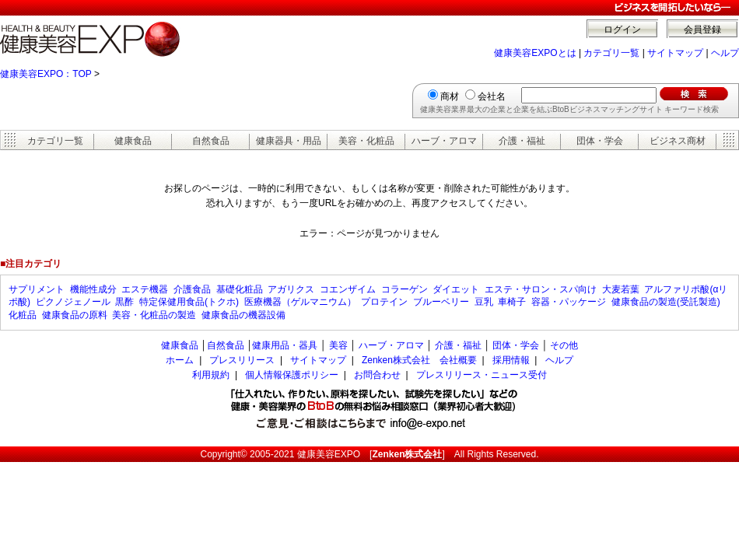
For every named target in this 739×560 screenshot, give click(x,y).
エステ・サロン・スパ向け (541, 289)
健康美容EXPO (329, 454)
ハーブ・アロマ (444, 141)
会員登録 (702, 30)
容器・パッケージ (569, 302)
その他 (564, 345)
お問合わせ (377, 375)
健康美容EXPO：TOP (46, 74)
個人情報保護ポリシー (292, 375)
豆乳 (484, 302)
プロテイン (384, 302)
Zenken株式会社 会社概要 (419, 360)
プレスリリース (242, 360)
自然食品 (211, 141)
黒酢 (124, 302)
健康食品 (133, 141)
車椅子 (512, 302)
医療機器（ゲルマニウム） (300, 302)
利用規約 (211, 375)
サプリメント (37, 289)
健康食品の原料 (75, 315)
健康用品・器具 (285, 345)
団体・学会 (600, 141)
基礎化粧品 (240, 289)
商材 (450, 96)
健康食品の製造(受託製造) (666, 302)
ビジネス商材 (678, 141)
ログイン (622, 30)
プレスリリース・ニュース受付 (482, 375)
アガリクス (291, 289)
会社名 (492, 96)
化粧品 (23, 315)
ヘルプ (725, 53)
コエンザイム (348, 289)
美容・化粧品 (366, 141)
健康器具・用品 (289, 141)
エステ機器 (145, 289)
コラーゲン (405, 289)
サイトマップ (675, 53)
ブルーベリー (441, 302)
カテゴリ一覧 (611, 53)
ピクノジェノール (73, 302)
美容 (338, 345)
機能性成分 (93, 289)
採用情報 (511, 360)
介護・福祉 (522, 141)
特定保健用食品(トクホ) (189, 302)
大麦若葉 (621, 289)
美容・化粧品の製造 (154, 315)
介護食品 (192, 289)
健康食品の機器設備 (243, 315)
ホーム (180, 360)
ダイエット (456, 289)
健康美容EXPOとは (535, 53)
